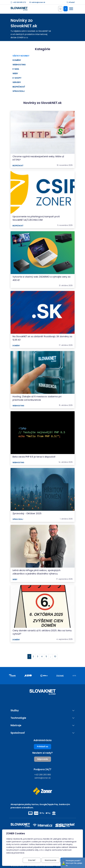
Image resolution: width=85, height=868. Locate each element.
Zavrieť (32, 860)
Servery (17, 82)
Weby (15, 73)
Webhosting (19, 65)
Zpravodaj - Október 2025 (27, 513)
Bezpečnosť (19, 87)
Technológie (18, 718)
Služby (15, 710)
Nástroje (16, 725)
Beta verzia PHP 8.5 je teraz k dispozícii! (34, 457)
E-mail (16, 69)
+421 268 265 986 (43, 775)
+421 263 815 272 (18, 2)
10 (55, 656)
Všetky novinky (21, 56)
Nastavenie (51, 860)
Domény (17, 60)
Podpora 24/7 (42, 769)
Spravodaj (19, 91)
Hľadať (71, 2)
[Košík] (60, 9)
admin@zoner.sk (37, 2)
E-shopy (17, 78)
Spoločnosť (18, 733)
